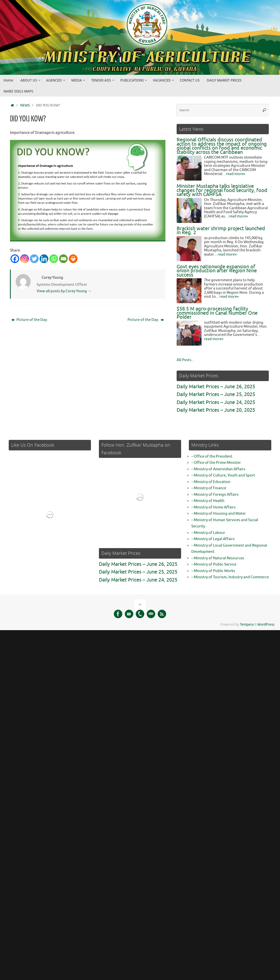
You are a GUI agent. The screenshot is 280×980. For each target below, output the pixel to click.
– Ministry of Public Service (214, 564)
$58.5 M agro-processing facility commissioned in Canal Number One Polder (217, 313)
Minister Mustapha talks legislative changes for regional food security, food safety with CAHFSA (222, 190)
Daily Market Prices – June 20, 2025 (216, 410)
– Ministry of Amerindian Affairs (218, 469)
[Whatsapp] (54, 259)
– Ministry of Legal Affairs (213, 539)
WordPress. (266, 625)
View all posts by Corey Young (64, 291)
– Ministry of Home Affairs (213, 507)
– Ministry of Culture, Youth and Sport (223, 475)
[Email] (63, 259)
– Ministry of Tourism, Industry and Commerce (230, 577)
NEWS (25, 105)
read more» (236, 174)
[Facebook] (15, 259)
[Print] (73, 259)
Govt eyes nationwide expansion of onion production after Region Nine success (217, 271)
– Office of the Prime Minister (216, 463)
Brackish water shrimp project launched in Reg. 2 (221, 231)
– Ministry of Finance (209, 488)
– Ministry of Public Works (213, 571)
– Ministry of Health (208, 501)
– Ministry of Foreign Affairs (215, 495)
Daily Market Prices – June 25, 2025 (216, 394)
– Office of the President (212, 456)
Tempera (247, 625)
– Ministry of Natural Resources (218, 558)
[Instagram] (25, 259)
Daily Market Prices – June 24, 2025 (216, 402)
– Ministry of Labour (208, 533)
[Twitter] (34, 259)
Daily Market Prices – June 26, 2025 (216, 387)
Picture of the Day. (30, 320)
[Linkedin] (44, 259)
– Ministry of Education (211, 482)
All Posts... (185, 360)
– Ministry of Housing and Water (219, 514)
